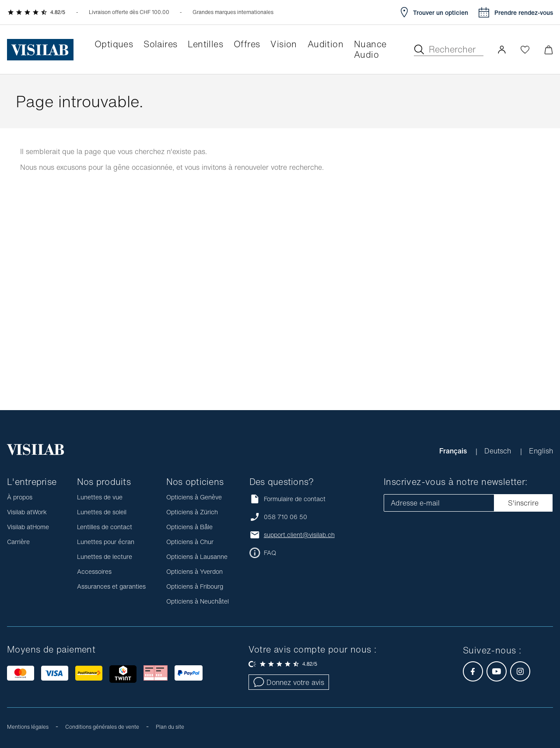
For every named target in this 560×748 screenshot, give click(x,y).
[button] (502, 49)
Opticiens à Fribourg (195, 586)
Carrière (18, 542)
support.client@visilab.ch (299, 535)
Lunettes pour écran (106, 542)
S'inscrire (523, 503)
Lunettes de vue (100, 497)
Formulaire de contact (287, 499)
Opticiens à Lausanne (197, 557)
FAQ (270, 553)
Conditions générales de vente (102, 727)
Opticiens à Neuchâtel (198, 601)
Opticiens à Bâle (189, 527)
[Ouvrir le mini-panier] (548, 50)
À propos (20, 497)
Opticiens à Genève (194, 497)
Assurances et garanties (111, 586)
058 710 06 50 (285, 517)
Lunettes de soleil (102, 512)
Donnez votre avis (289, 682)
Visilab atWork (27, 512)
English (541, 451)
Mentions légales (28, 727)
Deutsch (499, 451)
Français (454, 451)
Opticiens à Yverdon (194, 571)
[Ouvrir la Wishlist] (525, 49)
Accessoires (94, 571)
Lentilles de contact (105, 527)
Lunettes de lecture (105, 557)
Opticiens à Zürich (192, 512)
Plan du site (170, 727)
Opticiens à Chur (190, 542)
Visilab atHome (28, 527)
